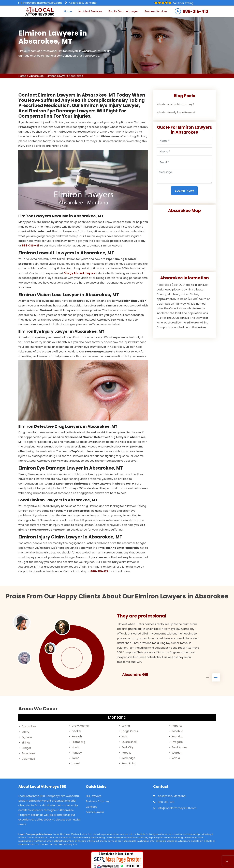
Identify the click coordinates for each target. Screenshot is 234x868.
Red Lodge (128, 758)
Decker (77, 731)
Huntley (77, 753)
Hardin (76, 747)
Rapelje (126, 753)
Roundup (177, 737)
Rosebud (177, 731)
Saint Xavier (179, 747)
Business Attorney (98, 801)
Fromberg (78, 742)
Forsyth (77, 737)
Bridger (26, 748)
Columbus (28, 759)
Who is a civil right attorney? (175, 104)
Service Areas (95, 812)
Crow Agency (81, 726)
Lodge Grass (130, 731)
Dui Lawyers (94, 796)
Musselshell (129, 742)
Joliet (75, 758)
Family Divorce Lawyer (123, 11)
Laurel (76, 763)
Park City (128, 747)
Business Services (156, 11)
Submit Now (184, 191)
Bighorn (27, 737)
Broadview (28, 753)
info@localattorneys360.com (42, 3)
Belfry (25, 732)
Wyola (176, 758)
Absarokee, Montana (83, 3)
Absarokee (36, 76)
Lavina (126, 726)
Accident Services (90, 11)
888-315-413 (195, 11)
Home (68, 11)
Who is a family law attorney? (176, 112)
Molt (125, 737)
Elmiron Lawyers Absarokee (65, 76)
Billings (26, 743)
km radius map (184, 240)
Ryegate (177, 742)
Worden (177, 753)
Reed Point (129, 763)
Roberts (177, 726)
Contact (91, 807)
